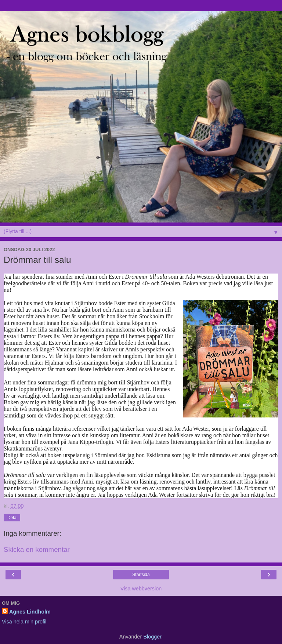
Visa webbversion (141, 589)
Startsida (141, 575)
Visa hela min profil (24, 622)
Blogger (152, 637)
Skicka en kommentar (37, 549)
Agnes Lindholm (30, 612)
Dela (12, 518)
